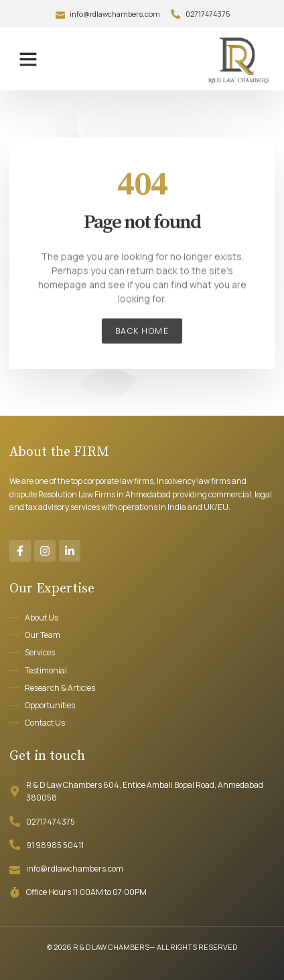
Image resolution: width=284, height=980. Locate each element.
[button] (28, 59)
